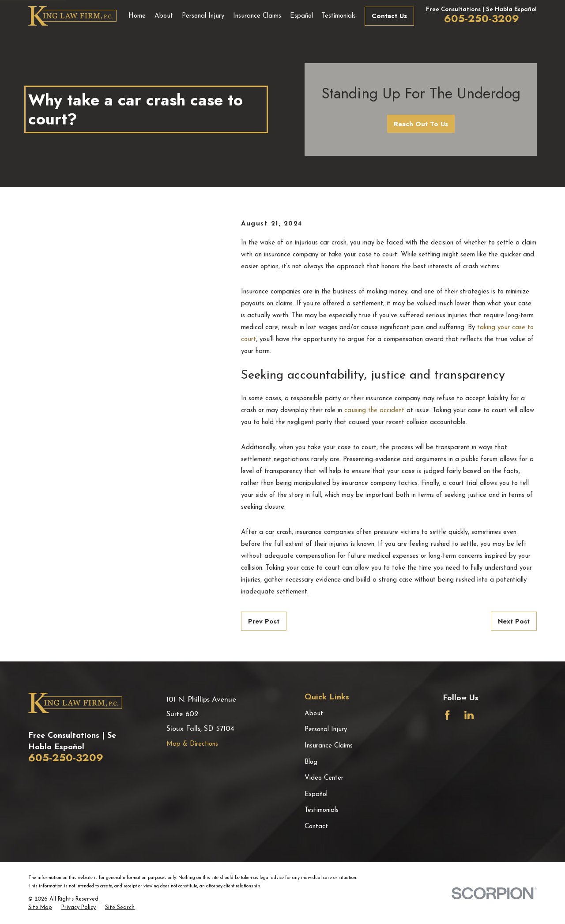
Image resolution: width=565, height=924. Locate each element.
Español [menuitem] (301, 16)
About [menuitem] (164, 16)
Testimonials (322, 810)
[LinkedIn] (469, 715)
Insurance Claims (329, 746)
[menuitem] (40, 908)
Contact (316, 827)
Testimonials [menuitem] (339, 16)
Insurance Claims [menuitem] (257, 16)
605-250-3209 (482, 19)
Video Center (324, 778)
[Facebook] (447, 715)
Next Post (514, 621)
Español (316, 794)
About (314, 714)
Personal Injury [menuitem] (203, 16)
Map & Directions (192, 744)
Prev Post (264, 621)
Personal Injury (326, 730)
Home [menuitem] (137, 16)
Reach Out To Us (421, 124)
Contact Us (389, 16)
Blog (311, 762)
